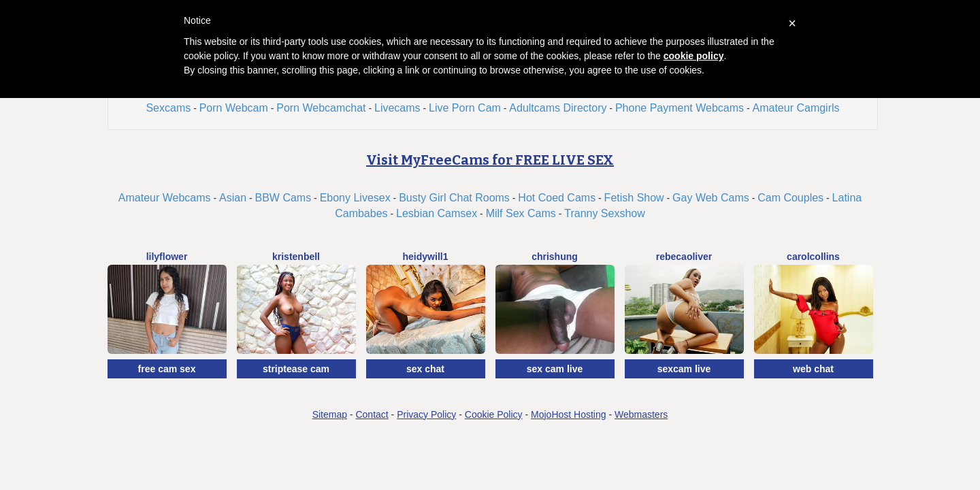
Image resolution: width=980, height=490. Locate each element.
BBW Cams (283, 198)
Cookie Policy (494, 414)
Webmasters (641, 414)
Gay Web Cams (711, 198)
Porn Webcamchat (321, 108)
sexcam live (684, 369)
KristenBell (296, 257)
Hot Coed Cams (557, 198)
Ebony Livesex (355, 198)
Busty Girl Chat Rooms (454, 198)
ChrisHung (555, 257)
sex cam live (555, 369)
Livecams (397, 108)
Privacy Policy (426, 414)
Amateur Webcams (165, 198)
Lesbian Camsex (437, 213)
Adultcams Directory (558, 108)
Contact (372, 414)
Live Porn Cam (465, 108)
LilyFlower (167, 257)
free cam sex (167, 369)
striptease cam (296, 369)
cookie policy (694, 56)
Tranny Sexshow (605, 213)
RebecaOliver (684, 257)
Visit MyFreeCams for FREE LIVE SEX (490, 160)
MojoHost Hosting (569, 414)
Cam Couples (790, 198)
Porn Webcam (234, 108)
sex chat (425, 369)
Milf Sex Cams (521, 213)
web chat (813, 369)
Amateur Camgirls (796, 108)
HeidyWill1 (426, 257)
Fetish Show (634, 198)
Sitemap (330, 414)
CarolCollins (813, 257)
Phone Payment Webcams (680, 108)
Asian (233, 198)
